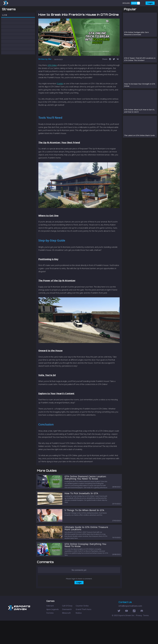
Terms (146, 639)
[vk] (118, 71)
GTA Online (52, 77)
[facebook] (110, 71)
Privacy (139, 639)
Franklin (60, 95)
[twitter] (114, 71)
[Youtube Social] (127, 635)
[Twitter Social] (119, 635)
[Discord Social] (134, 635)
